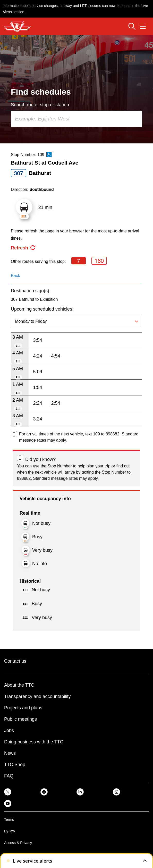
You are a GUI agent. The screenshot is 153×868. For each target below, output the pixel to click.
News (10, 753)
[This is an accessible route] (49, 155)
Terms (9, 820)
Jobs (9, 731)
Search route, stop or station (40, 105)
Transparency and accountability (37, 696)
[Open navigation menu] (143, 26)
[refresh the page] (23, 248)
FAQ (9, 776)
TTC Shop (15, 765)
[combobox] (76, 119)
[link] (8, 792)
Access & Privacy (18, 843)
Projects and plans (23, 708)
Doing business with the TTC (34, 742)
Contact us (15, 661)
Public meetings (20, 719)
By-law (10, 831)
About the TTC (19, 685)
